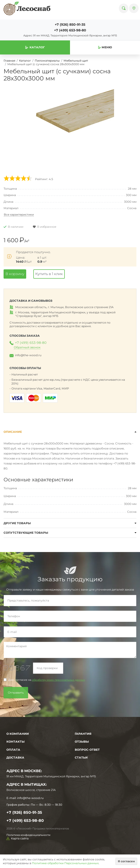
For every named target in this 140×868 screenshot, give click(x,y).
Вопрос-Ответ (87, 750)
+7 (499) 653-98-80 (70, 30)
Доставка (15, 757)
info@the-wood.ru (28, 355)
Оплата (13, 750)
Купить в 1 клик (49, 274)
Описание (13, 432)
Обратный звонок (27, 347)
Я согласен (126, 861)
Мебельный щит (76, 61)
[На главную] (27, 8)
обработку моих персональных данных (58, 680)
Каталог (25, 61)
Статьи (81, 757)
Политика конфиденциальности (28, 835)
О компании (18, 734)
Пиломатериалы (47, 61)
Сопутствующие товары (26, 533)
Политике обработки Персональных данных (65, 863)
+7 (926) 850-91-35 (70, 25)
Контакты (15, 742)
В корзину (15, 274)
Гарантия (83, 734)
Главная (9, 61)
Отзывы (82, 742)
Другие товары (17, 523)
